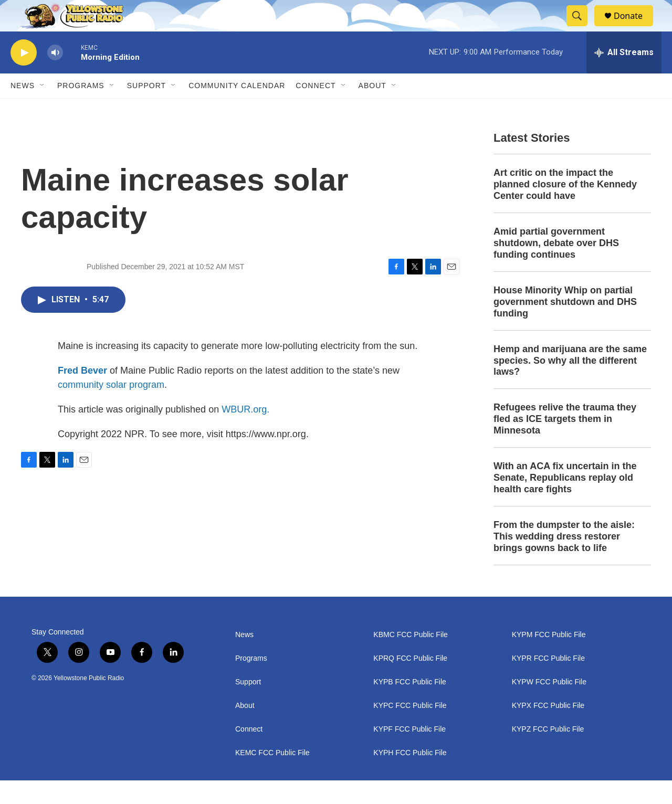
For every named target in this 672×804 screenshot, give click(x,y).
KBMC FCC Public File (411, 658)
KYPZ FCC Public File (548, 753)
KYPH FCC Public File (410, 776)
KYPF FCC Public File (409, 753)
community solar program (111, 408)
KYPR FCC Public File (548, 682)
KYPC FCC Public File (410, 729)
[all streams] (624, 76)
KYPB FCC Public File (409, 706)
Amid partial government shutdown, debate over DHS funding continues (556, 267)
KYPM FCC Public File (549, 658)
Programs (81, 109)
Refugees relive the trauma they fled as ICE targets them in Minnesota (565, 442)
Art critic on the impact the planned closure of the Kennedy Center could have (565, 208)
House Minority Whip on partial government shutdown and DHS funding (565, 325)
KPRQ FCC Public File (410, 682)
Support (146, 109)
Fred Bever (82, 394)
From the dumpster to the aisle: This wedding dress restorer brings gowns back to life (564, 560)
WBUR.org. (245, 433)
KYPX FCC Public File (548, 729)
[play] (24, 76)
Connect (316, 109)
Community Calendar (237, 109)
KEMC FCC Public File (272, 776)
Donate (635, 28)
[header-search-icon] (582, 28)
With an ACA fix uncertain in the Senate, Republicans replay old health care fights (565, 501)
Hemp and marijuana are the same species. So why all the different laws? (570, 384)
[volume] (55, 76)
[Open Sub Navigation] (43, 109)
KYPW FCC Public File (549, 706)
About (245, 729)
